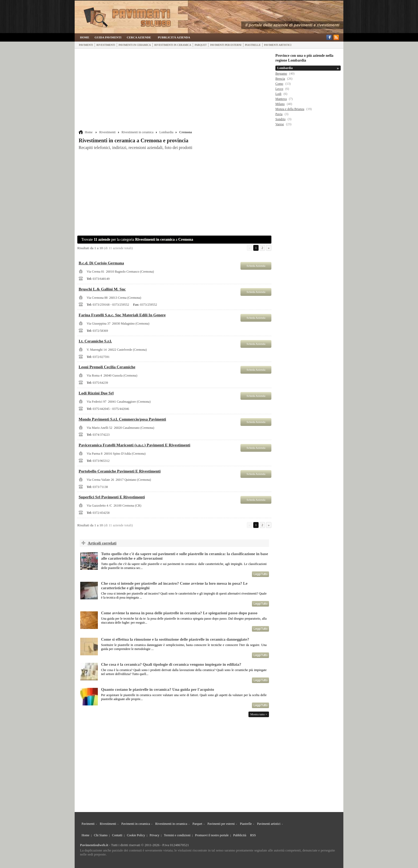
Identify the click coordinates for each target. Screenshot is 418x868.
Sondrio (280, 119)
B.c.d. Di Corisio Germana (101, 263)
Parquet (201, 45)
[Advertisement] (175, 90)
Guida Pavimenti (108, 37)
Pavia (279, 114)
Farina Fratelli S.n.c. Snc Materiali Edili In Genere (122, 315)
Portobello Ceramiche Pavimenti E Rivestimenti (120, 471)
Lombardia (166, 132)
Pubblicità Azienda (174, 37)
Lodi (278, 94)
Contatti (117, 835)
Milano (280, 104)
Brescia (280, 79)
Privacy (154, 835)
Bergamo (281, 74)
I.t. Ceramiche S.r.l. (95, 341)
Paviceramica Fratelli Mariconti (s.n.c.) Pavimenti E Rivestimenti (134, 445)
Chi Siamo (101, 835)
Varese (280, 124)
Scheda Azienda (256, 266)
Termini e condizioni (177, 835)
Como (279, 84)
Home (85, 37)
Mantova (281, 99)
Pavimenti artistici (278, 45)
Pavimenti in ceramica (135, 45)
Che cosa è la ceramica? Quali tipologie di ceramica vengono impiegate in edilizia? (171, 664)
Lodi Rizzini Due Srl (96, 393)
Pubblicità (240, 835)
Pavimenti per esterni (226, 45)
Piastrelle (253, 45)
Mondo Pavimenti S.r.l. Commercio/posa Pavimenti (122, 419)
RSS (253, 835)
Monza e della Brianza (290, 109)
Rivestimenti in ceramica (173, 45)
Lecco (279, 89)
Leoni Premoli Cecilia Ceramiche (107, 367)
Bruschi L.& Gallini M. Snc (102, 289)
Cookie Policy (136, 835)
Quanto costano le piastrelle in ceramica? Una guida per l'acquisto (158, 689)
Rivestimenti (106, 45)
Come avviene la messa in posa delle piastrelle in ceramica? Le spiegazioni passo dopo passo (179, 613)
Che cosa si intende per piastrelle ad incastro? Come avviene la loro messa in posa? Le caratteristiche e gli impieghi (174, 586)
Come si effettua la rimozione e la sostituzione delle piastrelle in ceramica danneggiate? (175, 639)
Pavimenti (86, 45)
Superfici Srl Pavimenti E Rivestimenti (112, 497)
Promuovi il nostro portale (212, 835)
